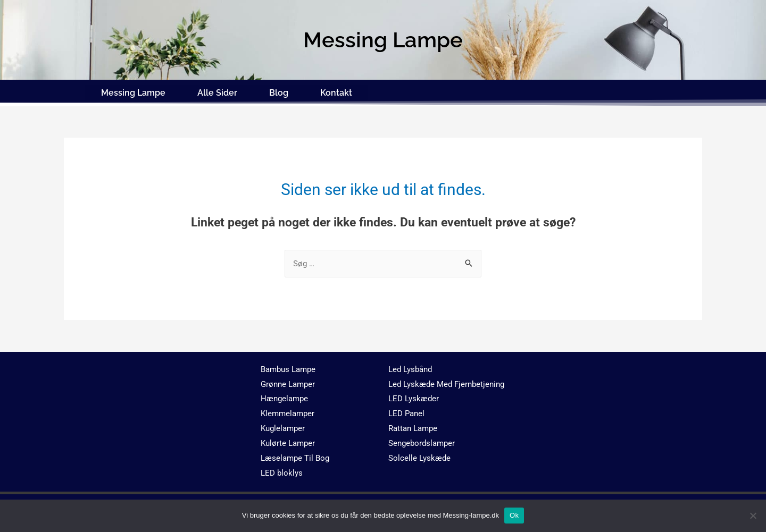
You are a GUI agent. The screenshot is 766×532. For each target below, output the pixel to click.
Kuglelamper (283, 427)
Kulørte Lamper (288, 442)
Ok (514, 515)
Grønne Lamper (288, 382)
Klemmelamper (288, 412)
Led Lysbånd (410, 367)
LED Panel (406, 412)
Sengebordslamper (422, 442)
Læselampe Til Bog (295, 457)
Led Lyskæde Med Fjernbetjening (446, 382)
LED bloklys (282, 471)
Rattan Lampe (413, 427)
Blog (279, 92)
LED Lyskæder (414, 397)
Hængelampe (284, 397)
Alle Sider (217, 92)
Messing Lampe (133, 92)
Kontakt (336, 92)
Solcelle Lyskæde (419, 457)
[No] (753, 516)
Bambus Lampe (288, 367)
